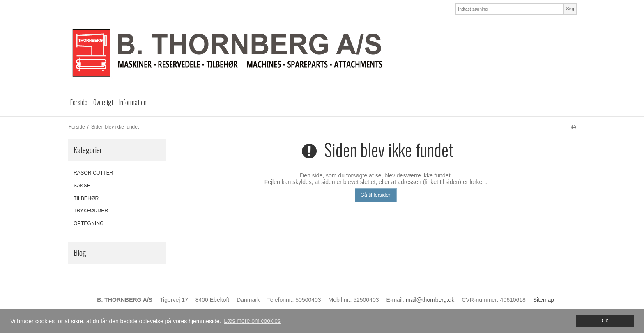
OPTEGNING (89, 223)
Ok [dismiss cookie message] (605, 321)
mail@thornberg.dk (430, 300)
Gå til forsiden (376, 195)
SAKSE (82, 186)
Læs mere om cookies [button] (252, 321)
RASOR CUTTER (93, 173)
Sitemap (544, 300)
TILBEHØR (86, 198)
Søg (570, 9)
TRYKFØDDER (91, 211)
